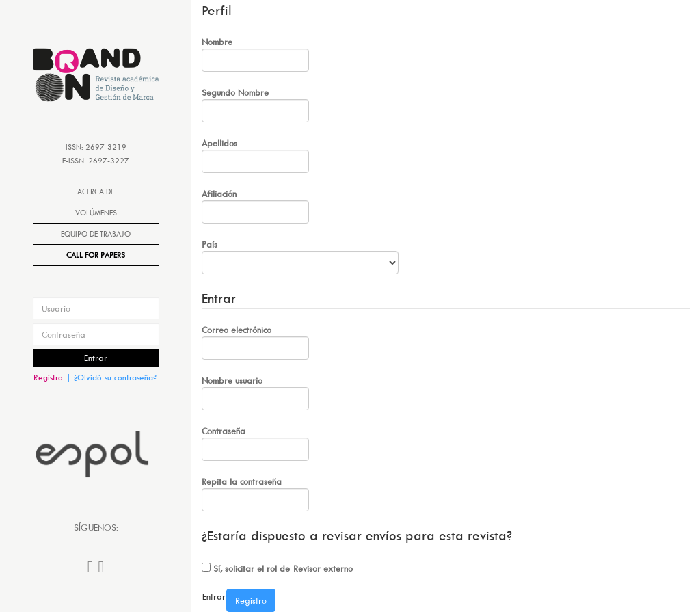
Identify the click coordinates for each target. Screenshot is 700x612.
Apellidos (255, 155)
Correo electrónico (255, 342)
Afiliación (255, 206)
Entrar (96, 358)
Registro (251, 600)
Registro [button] (48, 377)
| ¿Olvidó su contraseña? (111, 377)
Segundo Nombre (255, 105)
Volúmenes (96, 212)
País (300, 256)
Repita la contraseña (255, 494)
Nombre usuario (255, 393)
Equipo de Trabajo (96, 234)
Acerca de (96, 191)
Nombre (255, 54)
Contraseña (255, 443)
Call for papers (96, 255)
